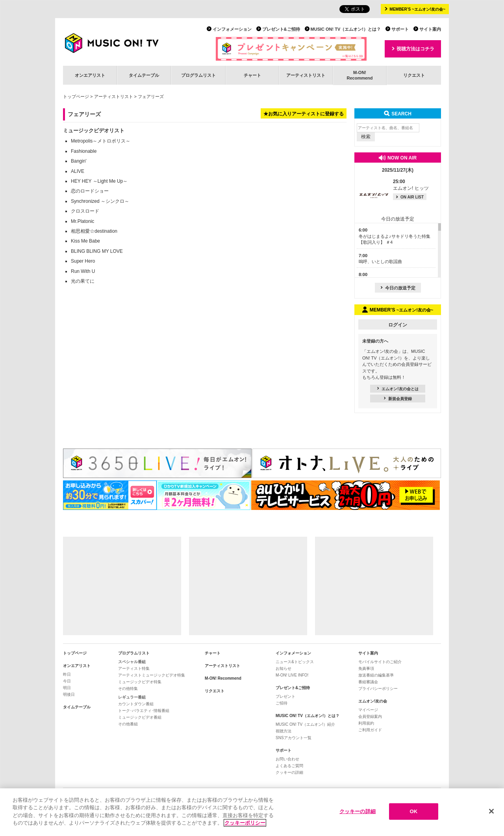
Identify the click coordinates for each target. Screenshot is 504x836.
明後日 (69, 694)
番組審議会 (368, 682)
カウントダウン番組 (136, 704)
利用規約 (366, 723)
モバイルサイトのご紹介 (380, 662)
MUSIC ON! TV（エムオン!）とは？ (346, 29)
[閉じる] (491, 812)
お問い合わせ (287, 759)
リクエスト (414, 75)
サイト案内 (430, 29)
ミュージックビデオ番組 (140, 717)
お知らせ (283, 668)
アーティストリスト (306, 75)
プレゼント (285, 696)
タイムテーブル (144, 75)
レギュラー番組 (132, 697)
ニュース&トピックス (295, 662)
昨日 (67, 674)
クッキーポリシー (245, 824)
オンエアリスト (90, 75)
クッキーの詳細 (289, 772)
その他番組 (128, 724)
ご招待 (282, 703)
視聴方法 (283, 731)
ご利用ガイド (370, 730)
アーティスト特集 (134, 668)
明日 (67, 688)
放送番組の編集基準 (376, 675)
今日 (67, 681)
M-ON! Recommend (223, 678)
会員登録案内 (370, 716)
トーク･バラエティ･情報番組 (144, 711)
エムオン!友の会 (373, 701)
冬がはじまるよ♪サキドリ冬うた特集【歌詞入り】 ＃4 (395, 236)
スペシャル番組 (132, 662)
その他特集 (128, 689)
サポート (400, 29)
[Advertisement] (122, 586)
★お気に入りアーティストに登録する (304, 114)
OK (413, 812)
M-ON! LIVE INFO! (292, 675)
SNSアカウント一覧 (294, 738)
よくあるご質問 (289, 766)
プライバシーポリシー (378, 689)
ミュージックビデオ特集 (140, 682)
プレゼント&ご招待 (281, 29)
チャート (252, 75)
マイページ (368, 710)
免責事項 (366, 668)
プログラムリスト (198, 75)
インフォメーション (232, 29)
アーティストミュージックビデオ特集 (152, 675)
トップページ (76, 96)
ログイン (398, 325)
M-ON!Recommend (359, 75)
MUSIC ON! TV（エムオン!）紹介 (305, 724)
